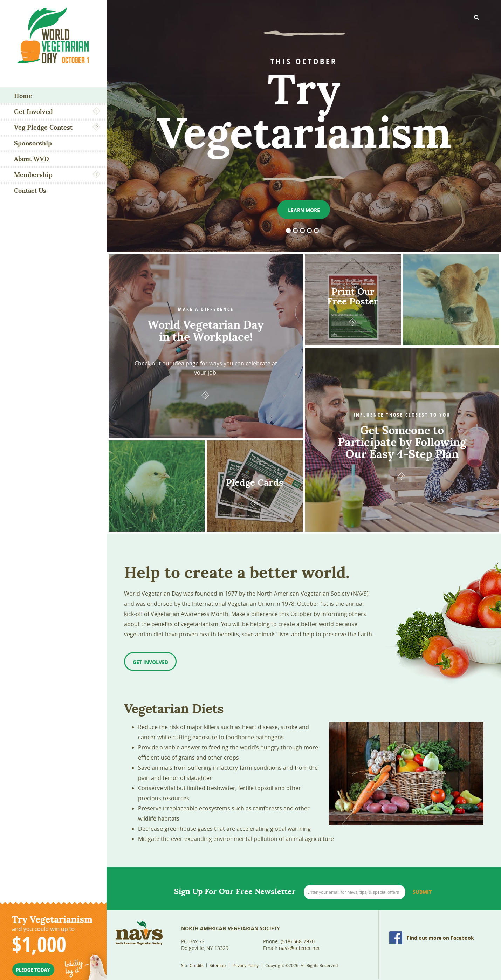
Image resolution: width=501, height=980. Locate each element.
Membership (33, 175)
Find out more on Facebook (440, 938)
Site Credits (192, 965)
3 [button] (302, 231)
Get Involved (33, 112)
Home (23, 96)
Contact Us (30, 190)
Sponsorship (33, 143)
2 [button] (295, 231)
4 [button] (309, 231)
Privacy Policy (245, 965)
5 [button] (316, 231)
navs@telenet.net (299, 948)
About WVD (32, 159)
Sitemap (218, 965)
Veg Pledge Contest (43, 127)
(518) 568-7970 (298, 941)
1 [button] (288, 231)
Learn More (304, 210)
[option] (304, 126)
